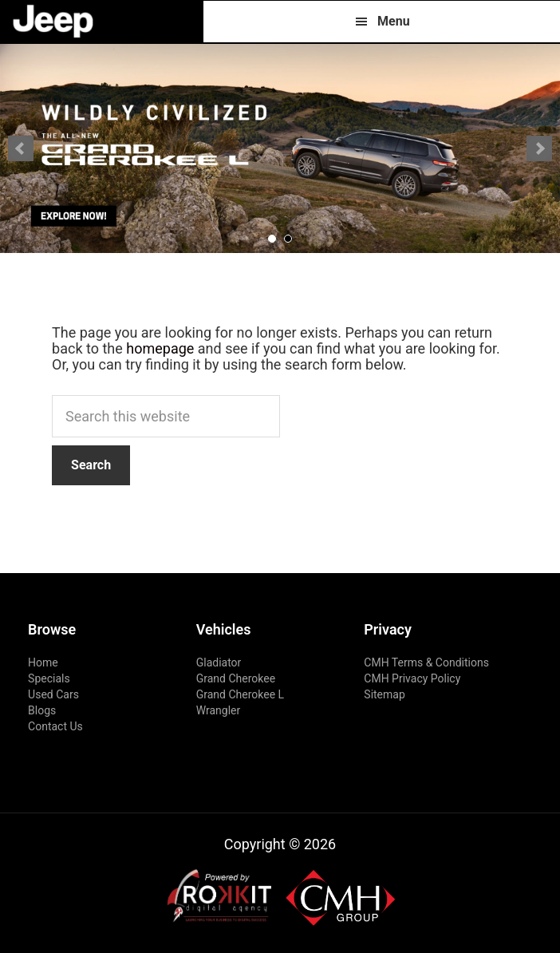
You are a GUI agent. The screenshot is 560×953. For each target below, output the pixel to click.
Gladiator (219, 662)
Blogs (42, 710)
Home (43, 662)
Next (539, 148)
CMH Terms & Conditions (426, 662)
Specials (49, 678)
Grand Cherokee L (240, 694)
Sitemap (384, 694)
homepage (160, 348)
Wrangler (219, 710)
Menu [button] (394, 21)
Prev (21, 148)
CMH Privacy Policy (412, 678)
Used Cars (53, 694)
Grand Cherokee (236, 678)
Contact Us (55, 726)
